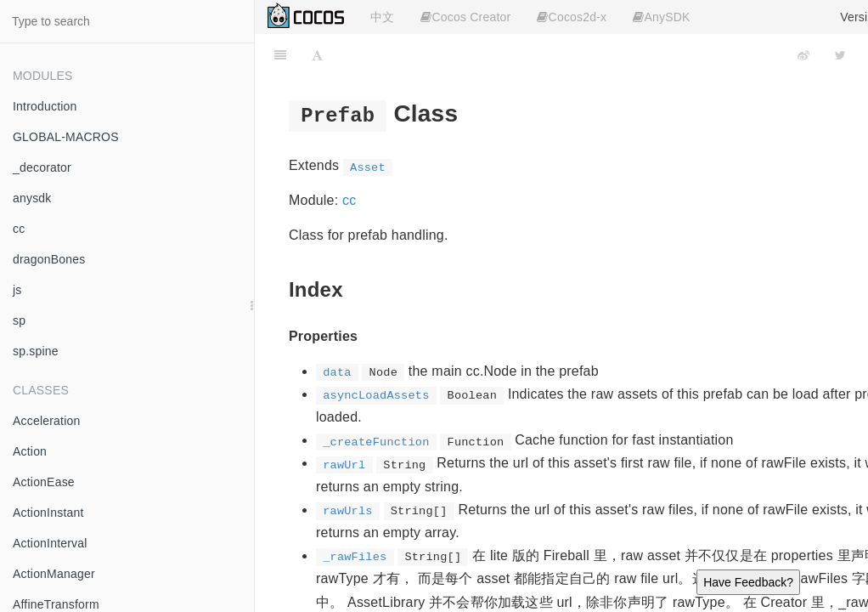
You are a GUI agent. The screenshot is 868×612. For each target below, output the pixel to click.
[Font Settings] (317, 55)
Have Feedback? (748, 582)
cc (19, 229)
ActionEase (44, 482)
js (17, 290)
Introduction (45, 106)
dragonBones (49, 259)
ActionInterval (50, 543)
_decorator (42, 167)
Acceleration (46, 421)
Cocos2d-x (572, 17)
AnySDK (661, 17)
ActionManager (54, 574)
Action (30, 451)
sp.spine (36, 351)
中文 (382, 17)
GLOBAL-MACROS (66, 137)
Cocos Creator (465, 17)
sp (19, 320)
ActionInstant (48, 513)
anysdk (32, 198)
